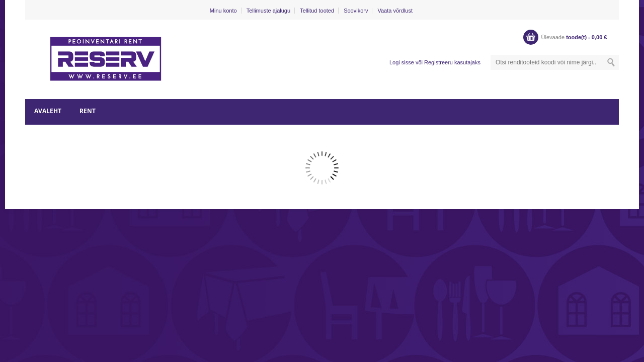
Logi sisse (402, 62)
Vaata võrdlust (395, 11)
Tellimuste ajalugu (268, 11)
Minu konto (223, 11)
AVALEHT (48, 111)
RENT (88, 111)
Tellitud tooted (317, 11)
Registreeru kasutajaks (452, 62)
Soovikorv (356, 11)
